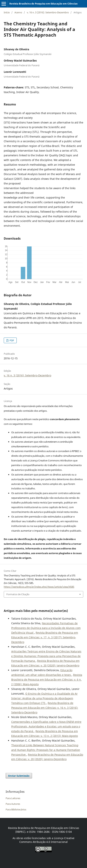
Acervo (18, 12)
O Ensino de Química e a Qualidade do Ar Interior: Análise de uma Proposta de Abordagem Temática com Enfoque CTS (44, 698)
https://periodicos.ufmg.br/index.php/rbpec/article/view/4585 (39, 587)
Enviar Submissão (19, 776)
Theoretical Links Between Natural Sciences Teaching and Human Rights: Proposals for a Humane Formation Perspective (46, 750)
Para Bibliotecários (16, 809)
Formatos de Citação (18, 594)
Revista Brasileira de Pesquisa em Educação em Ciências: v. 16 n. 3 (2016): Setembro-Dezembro (45, 708)
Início (7, 12)
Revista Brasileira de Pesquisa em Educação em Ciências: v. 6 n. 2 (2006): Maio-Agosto (47, 680)
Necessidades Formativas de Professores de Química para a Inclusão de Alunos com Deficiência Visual (46, 628)
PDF (12, 340)
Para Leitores (13, 798)
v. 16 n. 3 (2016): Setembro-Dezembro (48, 12)
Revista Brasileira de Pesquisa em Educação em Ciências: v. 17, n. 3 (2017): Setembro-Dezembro (45, 637)
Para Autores (13, 804)
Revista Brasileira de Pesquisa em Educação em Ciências (43, 4)
